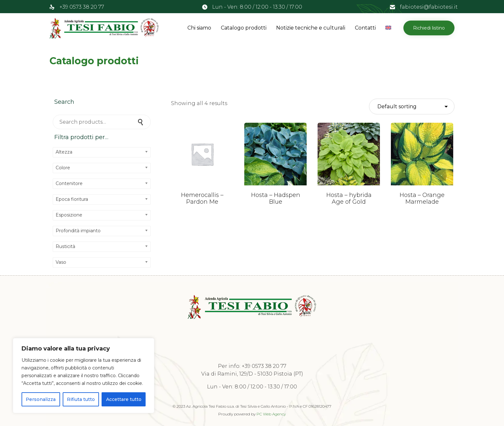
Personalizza (41, 399)
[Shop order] (412, 107)
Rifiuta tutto (81, 399)
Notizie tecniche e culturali (311, 28)
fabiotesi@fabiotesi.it (429, 7)
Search (141, 122)
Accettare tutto (124, 399)
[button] (429, 28)
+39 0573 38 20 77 (82, 7)
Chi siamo (199, 28)
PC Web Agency (271, 414)
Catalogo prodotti (244, 28)
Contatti (365, 28)
